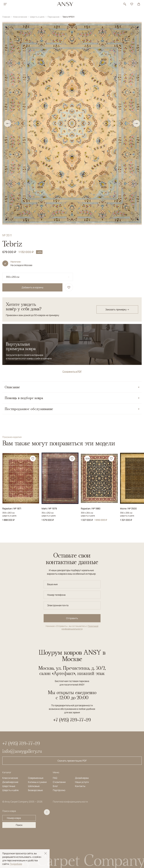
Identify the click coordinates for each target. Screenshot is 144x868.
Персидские (54, 17)
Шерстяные (9, 786)
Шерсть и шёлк (11, 790)
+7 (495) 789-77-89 (72, 720)
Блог (55, 786)
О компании (59, 782)
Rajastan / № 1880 (91, 509)
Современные (36, 778)
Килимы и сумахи (37, 782)
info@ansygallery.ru (22, 751)
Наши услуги (82, 782)
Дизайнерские (10, 782)
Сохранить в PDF (72, 371)
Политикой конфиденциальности (80, 627)
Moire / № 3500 (128, 509)
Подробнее (16, 864)
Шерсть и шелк (37, 17)
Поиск (19, 825)
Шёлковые (34, 786)
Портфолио (59, 790)
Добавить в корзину (32, 287)
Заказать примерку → (117, 309)
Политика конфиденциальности (70, 802)
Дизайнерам (82, 778)
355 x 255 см (13, 277)
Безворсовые (35, 790)
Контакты (80, 786)
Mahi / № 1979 (49, 509)
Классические (20, 17)
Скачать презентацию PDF (72, 761)
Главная (6, 17)
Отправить (72, 618)
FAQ (55, 778)
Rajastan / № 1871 (12, 509)
